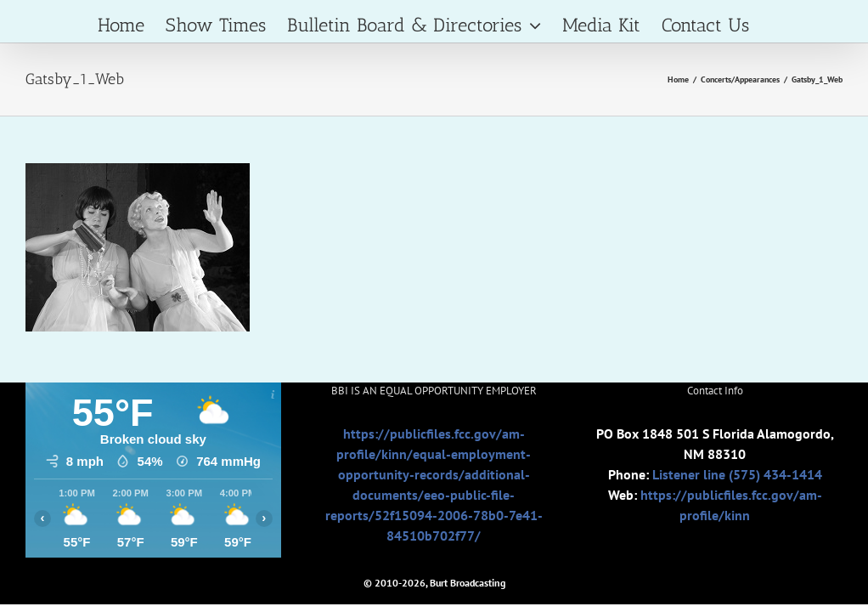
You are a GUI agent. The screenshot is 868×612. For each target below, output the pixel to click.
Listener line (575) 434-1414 (737, 474)
